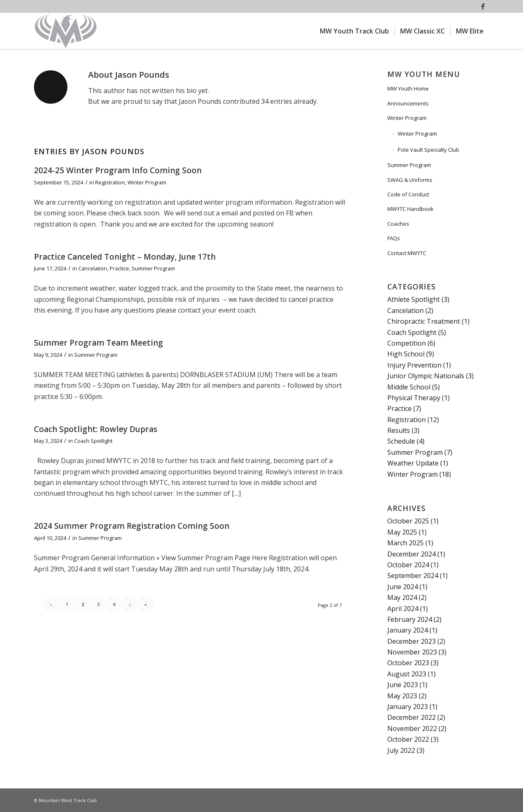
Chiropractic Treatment (424, 321)
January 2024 (408, 630)
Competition (407, 343)
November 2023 (412, 652)
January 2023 (408, 707)
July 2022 (401, 750)
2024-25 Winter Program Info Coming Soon (118, 170)
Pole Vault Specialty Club (428, 150)
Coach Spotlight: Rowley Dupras (96, 429)
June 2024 (403, 587)
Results (399, 430)
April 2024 (403, 609)
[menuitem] (354, 31)
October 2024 (408, 565)
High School (406, 354)
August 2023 (407, 674)
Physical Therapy (414, 398)
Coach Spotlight (93, 441)
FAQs (394, 238)
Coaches (398, 224)
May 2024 (402, 597)
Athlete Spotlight (414, 299)
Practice (119, 268)
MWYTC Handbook (410, 209)
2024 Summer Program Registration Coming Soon (132, 526)
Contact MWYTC (407, 253)
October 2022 (408, 739)
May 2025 (402, 532)
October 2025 (408, 521)
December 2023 (411, 641)
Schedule (401, 441)
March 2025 (405, 543)
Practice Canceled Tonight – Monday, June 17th (125, 257)
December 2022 (411, 717)
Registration (110, 182)
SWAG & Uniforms (410, 180)
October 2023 (408, 663)
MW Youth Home (408, 88)
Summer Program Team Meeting (98, 343)
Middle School (409, 387)
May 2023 (402, 696)
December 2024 (411, 554)
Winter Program (147, 182)
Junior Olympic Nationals (426, 376)
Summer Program (153, 268)
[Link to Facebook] (483, 6)
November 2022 (412, 728)
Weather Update (413, 463)
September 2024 (413, 576)
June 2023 (403, 685)
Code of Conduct (408, 194)
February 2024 (410, 619)
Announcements (408, 103)
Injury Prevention (414, 365)
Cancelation (93, 268)
